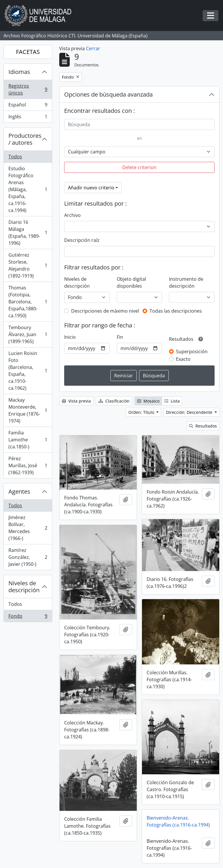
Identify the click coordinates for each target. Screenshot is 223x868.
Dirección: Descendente (190, 412)
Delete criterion (139, 167)
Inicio (70, 337)
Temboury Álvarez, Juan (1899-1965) (28, 334)
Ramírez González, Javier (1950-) (28, 557)
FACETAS (28, 52)
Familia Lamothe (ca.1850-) (28, 440)
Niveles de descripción (24, 587)
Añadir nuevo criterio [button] (91, 188)
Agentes (19, 491)
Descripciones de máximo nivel (105, 311)
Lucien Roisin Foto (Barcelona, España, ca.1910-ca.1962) (28, 371)
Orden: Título (142, 412)
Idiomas (19, 72)
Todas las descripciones (176, 311)
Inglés (28, 118)
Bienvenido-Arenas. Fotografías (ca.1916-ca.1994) (178, 821)
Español (28, 106)
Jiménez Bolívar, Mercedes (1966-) (28, 528)
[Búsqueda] (139, 124)
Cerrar (93, 48)
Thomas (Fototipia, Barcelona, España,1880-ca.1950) (28, 302)
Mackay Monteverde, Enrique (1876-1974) (28, 410)
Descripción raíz (82, 240)
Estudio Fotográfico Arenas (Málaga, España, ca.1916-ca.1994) (28, 189)
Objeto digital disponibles (131, 282)
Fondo (28, 617)
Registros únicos (28, 89)
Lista (172, 401)
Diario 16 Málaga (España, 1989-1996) (28, 233)
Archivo (72, 215)
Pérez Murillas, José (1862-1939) (28, 465)
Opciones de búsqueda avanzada (108, 94)
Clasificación (114, 401)
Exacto (183, 359)
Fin (120, 337)
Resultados (203, 426)
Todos (15, 157)
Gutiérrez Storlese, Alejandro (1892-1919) (28, 265)
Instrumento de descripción (186, 282)
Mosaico (148, 401)
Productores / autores (25, 139)
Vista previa (76, 401)
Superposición (192, 351)
